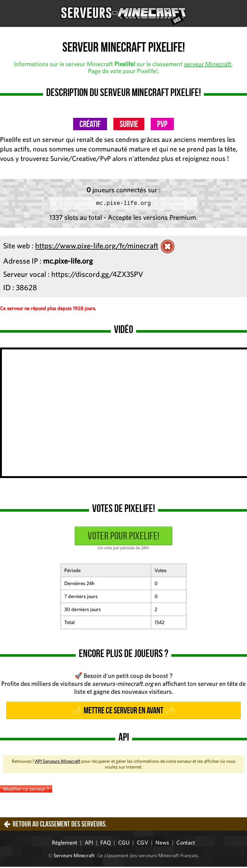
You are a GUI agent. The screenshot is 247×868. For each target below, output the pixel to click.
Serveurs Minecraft (74, 857)
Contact (186, 844)
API (89, 844)
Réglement (65, 844)
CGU (124, 844)
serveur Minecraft (208, 64)
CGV (142, 844)
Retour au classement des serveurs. (60, 825)
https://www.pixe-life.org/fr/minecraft (97, 247)
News (162, 844)
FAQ (106, 844)
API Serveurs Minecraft (58, 762)
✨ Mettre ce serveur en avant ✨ (123, 712)
